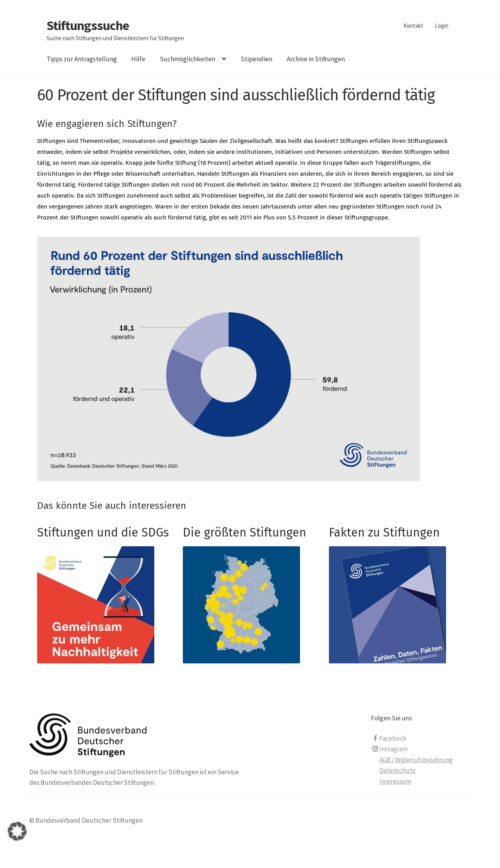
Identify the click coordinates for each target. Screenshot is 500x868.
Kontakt (413, 26)
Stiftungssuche (88, 25)
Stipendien (256, 59)
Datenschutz (397, 770)
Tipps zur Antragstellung (82, 59)
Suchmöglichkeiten (187, 59)
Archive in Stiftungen (316, 59)
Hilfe (138, 59)
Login (442, 26)
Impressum (395, 781)
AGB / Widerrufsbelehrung (416, 760)
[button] (17, 841)
